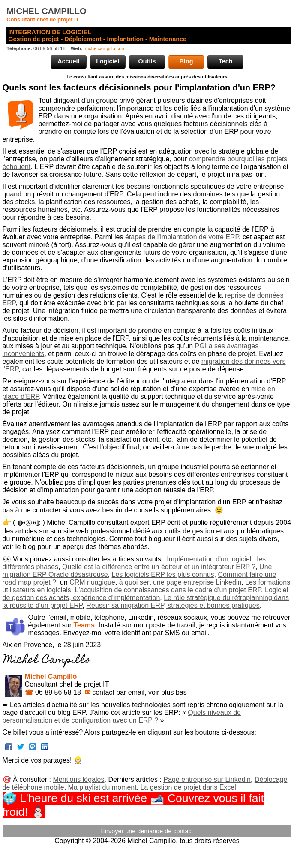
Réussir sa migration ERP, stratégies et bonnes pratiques (173, 605)
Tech (226, 61)
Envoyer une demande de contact (147, 831)
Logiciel (108, 61)
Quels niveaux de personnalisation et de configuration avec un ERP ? (122, 716)
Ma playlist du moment (102, 787)
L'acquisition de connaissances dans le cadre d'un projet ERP (168, 590)
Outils (147, 61)
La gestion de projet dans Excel (188, 787)
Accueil (68, 61)
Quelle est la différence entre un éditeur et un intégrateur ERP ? (159, 567)
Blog (186, 61)
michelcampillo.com (105, 48)
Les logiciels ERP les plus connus (163, 574)
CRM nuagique (92, 582)
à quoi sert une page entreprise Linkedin (180, 582)
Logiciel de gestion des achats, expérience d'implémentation (145, 594)
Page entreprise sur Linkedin (207, 779)
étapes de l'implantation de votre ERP (182, 237)
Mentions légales (78, 779)
